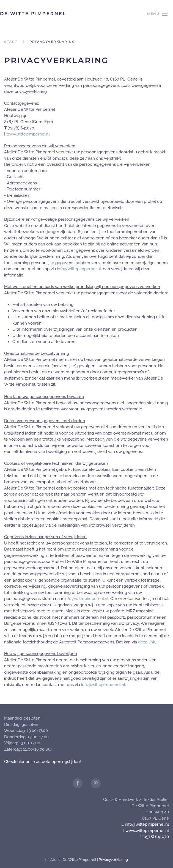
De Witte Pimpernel (33, 14)
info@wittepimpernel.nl (79, 269)
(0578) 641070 (156, 837)
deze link (147, 642)
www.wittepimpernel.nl (28, 134)
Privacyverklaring (113, 859)
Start (11, 42)
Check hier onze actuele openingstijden (42, 762)
